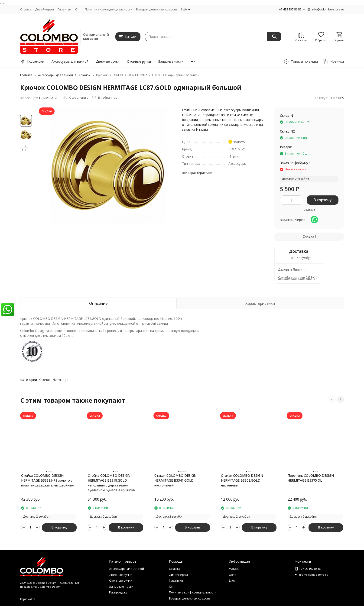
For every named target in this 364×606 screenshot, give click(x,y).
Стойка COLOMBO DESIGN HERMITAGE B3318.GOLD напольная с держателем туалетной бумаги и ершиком (112, 483)
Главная (26, 75)
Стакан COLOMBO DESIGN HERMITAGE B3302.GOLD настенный (242, 480)
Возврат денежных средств (157, 9)
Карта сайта (28, 599)
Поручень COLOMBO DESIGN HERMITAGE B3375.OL (311, 478)
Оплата (26, 9)
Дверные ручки (108, 61)
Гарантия (65, 9)
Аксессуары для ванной (70, 61)
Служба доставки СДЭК (296, 278)
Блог (232, 580)
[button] (332, 399)
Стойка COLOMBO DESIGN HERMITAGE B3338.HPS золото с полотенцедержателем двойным (48, 480)
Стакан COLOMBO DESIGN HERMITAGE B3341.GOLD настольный (175, 480)
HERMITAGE (48, 98)
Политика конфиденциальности (109, 9)
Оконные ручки (139, 61)
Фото (233, 575)
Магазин (235, 569)
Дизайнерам (44, 9)
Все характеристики (197, 173)
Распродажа (118, 592)
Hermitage (60, 380)
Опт (78, 9)
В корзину (322, 200)
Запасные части (171, 61)
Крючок (84, 75)
